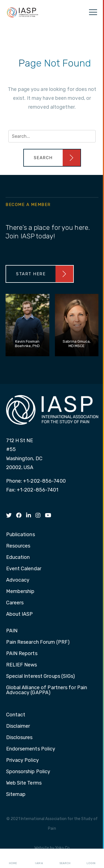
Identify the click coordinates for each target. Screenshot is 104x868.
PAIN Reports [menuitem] (22, 654)
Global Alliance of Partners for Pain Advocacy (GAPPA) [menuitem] (47, 690)
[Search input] (52, 136)
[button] (52, 158)
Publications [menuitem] (21, 535)
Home (13, 859)
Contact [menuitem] (16, 715)
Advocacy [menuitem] (18, 580)
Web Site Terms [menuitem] (24, 783)
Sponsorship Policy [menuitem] (28, 772)
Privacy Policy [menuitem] (22, 760)
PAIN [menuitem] (12, 631)
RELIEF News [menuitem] (22, 665)
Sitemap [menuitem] (16, 795)
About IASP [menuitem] (20, 614)
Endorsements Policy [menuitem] (31, 749)
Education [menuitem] (18, 558)
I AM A (39, 859)
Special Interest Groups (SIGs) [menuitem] (41, 676)
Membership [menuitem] (20, 592)
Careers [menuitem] (15, 603)
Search (65, 859)
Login (91, 859)
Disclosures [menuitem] (19, 738)
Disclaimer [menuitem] (18, 726)
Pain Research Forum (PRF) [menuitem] (38, 642)
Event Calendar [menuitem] (24, 569)
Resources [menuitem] (18, 546)
